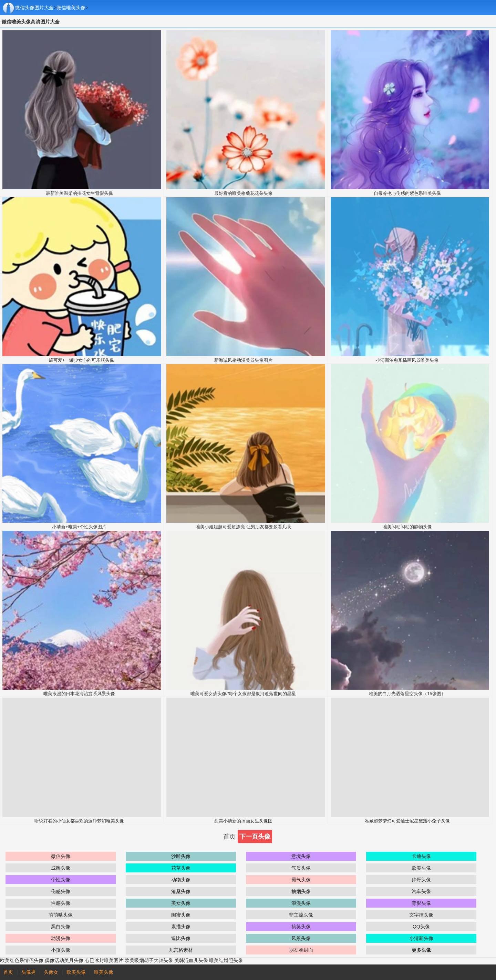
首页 (8, 972)
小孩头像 (61, 950)
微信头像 (61, 856)
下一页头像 (255, 837)
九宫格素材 (181, 950)
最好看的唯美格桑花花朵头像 (243, 193)
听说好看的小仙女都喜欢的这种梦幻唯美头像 (79, 821)
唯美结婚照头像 (226, 960)
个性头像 (61, 880)
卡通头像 (421, 856)
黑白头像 (61, 927)
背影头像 (421, 903)
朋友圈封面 (301, 950)
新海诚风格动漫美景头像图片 (243, 360)
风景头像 (301, 938)
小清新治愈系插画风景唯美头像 (407, 360)
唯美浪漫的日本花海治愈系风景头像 (79, 694)
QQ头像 (421, 927)
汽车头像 (421, 891)
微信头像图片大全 (34, 8)
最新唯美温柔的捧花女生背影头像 (79, 193)
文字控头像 (421, 915)
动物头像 (181, 880)
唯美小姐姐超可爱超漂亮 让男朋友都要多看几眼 (243, 527)
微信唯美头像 (71, 8)
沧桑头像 (181, 891)
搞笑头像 (301, 927)
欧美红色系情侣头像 (22, 960)
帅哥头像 (421, 880)
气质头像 (301, 868)
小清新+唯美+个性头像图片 (79, 527)
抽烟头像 (301, 891)
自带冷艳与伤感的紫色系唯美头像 (407, 193)
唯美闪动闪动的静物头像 (407, 527)
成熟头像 (61, 868)
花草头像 (181, 868)
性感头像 (61, 903)
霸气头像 (301, 880)
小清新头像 (421, 938)
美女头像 (181, 903)
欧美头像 (421, 868)
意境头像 (301, 856)
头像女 (51, 972)
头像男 (29, 972)
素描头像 (181, 927)
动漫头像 (61, 938)
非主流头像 (301, 915)
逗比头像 (181, 938)
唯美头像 (104, 972)
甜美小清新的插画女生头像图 (243, 821)
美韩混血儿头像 (191, 960)
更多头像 (421, 950)
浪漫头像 (301, 903)
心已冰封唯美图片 (104, 960)
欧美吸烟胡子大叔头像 (149, 960)
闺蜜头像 (181, 915)
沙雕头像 (181, 856)
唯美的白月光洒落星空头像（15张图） (407, 694)
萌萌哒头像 (61, 915)
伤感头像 (61, 891)
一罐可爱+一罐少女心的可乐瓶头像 (79, 360)
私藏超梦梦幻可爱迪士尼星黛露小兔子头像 (407, 821)
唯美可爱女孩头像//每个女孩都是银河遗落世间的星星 (243, 694)
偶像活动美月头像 (64, 960)
